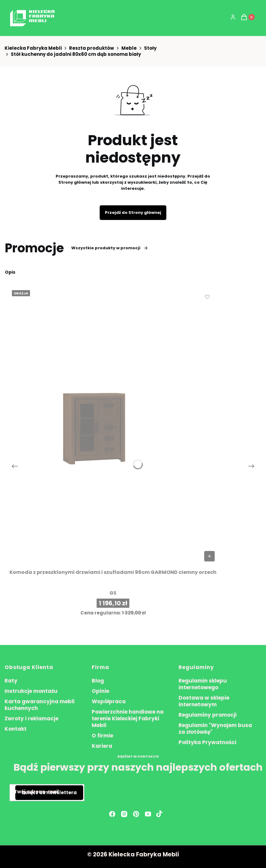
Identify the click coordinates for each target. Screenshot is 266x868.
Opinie (100, 691)
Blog (98, 681)
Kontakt (16, 729)
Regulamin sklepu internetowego (203, 684)
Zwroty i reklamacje (31, 719)
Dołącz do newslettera (49, 792)
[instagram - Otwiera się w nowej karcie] (124, 814)
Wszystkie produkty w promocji (110, 248)
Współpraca (109, 701)
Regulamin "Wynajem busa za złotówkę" (215, 729)
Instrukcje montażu (31, 691)
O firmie (102, 736)
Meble (129, 48)
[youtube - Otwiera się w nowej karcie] (148, 814)
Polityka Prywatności (207, 742)
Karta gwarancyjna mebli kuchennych (40, 705)
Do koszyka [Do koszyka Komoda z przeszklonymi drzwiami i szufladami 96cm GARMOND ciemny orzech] (209, 556)
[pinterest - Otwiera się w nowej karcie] (136, 814)
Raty (11, 681)
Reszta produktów (92, 48)
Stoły (150, 48)
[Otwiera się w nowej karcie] (159, 814)
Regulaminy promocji (208, 715)
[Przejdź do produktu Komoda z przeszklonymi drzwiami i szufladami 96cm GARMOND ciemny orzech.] (113, 426)
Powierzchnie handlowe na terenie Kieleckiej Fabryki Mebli (128, 719)
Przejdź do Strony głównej (133, 212)
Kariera (102, 746)
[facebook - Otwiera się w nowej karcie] (112, 814)
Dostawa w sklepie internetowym (204, 701)
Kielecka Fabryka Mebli (33, 48)
